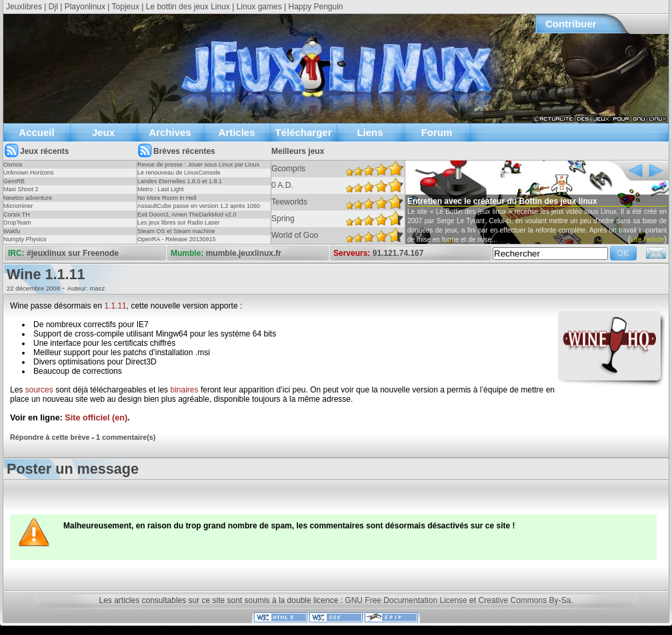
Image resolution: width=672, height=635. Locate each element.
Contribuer (571, 24)
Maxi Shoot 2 (21, 189)
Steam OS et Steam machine (176, 231)
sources (39, 390)
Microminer (18, 206)
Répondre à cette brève (50, 437)
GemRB (14, 181)
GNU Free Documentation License (406, 600)
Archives (170, 132)
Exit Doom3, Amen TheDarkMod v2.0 (187, 215)
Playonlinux (85, 7)
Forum (437, 132)
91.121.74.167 (398, 253)
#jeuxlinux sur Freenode (73, 253)
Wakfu (12, 231)
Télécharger (303, 132)
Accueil (36, 132)
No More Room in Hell (167, 198)
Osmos (13, 165)
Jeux (103, 132)
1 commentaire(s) (126, 437)
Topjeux (126, 7)
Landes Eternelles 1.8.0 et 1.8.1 (180, 181)
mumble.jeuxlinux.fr (244, 253)
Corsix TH (17, 215)
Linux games (259, 7)
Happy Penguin (315, 7)
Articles (236, 132)
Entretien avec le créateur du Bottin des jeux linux (502, 201)
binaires (184, 390)
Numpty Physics (25, 239)
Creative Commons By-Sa (524, 600)
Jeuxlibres (24, 7)
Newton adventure (28, 198)
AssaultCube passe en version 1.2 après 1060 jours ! (199, 210)
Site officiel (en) (96, 418)
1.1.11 (115, 306)
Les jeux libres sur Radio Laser (179, 223)
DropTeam (17, 223)
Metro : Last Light (161, 189)
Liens (370, 132)
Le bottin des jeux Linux (188, 7)
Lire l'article (647, 240)
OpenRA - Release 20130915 (177, 239)
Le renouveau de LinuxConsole (179, 173)
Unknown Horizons (29, 173)
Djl (53, 7)
